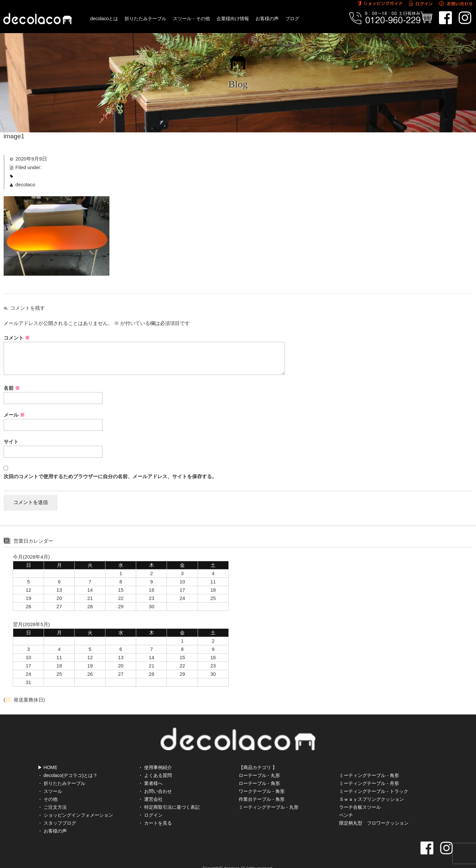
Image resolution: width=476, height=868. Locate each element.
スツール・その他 (191, 19)
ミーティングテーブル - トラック (374, 781)
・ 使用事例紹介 (155, 757)
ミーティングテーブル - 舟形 (369, 773)
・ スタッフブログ (57, 813)
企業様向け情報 (233, 19)
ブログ (292, 19)
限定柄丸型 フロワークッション (374, 813)
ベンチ (346, 805)
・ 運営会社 (150, 789)
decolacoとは (104, 19)
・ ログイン (150, 805)
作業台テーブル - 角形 (261, 789)
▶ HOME (48, 757)
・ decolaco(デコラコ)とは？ (68, 765)
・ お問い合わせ (155, 781)
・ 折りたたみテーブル (61, 773)
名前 (12, 388)
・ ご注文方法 (52, 797)
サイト (11, 442)
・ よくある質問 (155, 765)
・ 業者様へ (150, 773)
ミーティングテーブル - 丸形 (268, 797)
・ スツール (50, 781)
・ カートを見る (155, 813)
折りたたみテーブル (145, 19)
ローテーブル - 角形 (259, 773)
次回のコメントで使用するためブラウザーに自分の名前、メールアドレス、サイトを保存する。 (110, 476)
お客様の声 (267, 19)
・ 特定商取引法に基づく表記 (169, 797)
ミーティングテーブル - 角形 (369, 765)
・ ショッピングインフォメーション (75, 805)
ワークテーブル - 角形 (261, 781)
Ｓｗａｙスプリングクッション (372, 789)
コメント (17, 338)
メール (14, 415)
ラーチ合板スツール (360, 797)
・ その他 (48, 789)
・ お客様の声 (52, 821)
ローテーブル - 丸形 (259, 765)
